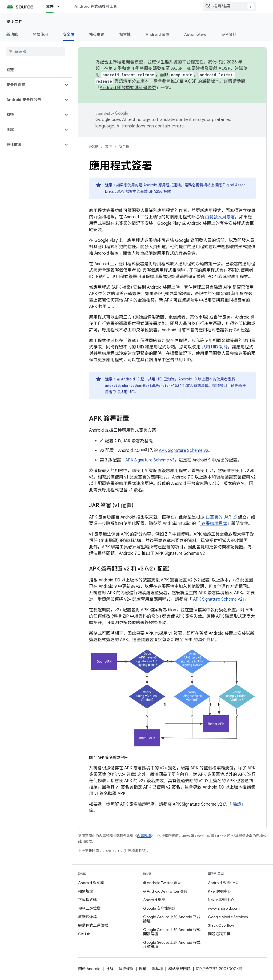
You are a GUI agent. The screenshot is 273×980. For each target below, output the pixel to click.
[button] (32, 85)
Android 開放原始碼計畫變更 (128, 88)
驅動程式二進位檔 (93, 925)
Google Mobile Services (228, 917)
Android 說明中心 (223, 883)
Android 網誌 (154, 900)
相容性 (125, 34)
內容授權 (144, 836)
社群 (110, 969)
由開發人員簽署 (219, 217)
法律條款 (126, 969)
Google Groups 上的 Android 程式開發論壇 (172, 932)
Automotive (195, 34)
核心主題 (97, 34)
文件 (109, 146)
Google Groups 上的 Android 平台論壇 (172, 919)
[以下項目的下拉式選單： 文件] (61, 6)
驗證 (236, 804)
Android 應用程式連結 (162, 185)
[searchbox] (36, 51)
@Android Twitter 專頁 (162, 883)
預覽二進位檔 (89, 908)
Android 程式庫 (91, 883)
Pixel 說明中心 (220, 891)
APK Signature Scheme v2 (184, 451)
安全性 (124, 146)
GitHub (84, 934)
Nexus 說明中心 (221, 900)
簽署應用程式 (214, 524)
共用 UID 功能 (214, 347)
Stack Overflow (221, 925)
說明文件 (15, 22)
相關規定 (86, 891)
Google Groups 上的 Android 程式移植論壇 (172, 945)
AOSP (94, 146)
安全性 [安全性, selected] (69, 34)
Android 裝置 (157, 34)
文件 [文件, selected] (50, 6)
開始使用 (40, 34)
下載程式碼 (87, 900)
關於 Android (89, 969)
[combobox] (229, 6)
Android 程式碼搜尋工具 (96, 6)
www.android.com (224, 908)
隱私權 (157, 969)
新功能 (12, 34)
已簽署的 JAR (218, 517)
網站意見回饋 (179, 969)
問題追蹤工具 (219, 934)
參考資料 (229, 34)
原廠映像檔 (87, 917)
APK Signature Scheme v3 (150, 460)
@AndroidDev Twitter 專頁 (165, 891)
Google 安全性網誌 (159, 908)
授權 (143, 969)
